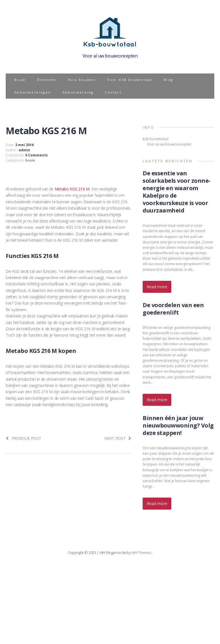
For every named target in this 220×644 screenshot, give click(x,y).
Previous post (23, 438)
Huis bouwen (82, 80)
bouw (30, 160)
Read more (157, 287)
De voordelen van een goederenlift (173, 309)
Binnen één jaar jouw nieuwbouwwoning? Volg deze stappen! (178, 425)
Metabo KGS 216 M (72, 189)
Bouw (20, 80)
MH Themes (141, 552)
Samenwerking (78, 92)
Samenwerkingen (33, 92)
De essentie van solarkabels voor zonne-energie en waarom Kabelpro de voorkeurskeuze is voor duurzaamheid (177, 192)
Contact (113, 92)
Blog (169, 80)
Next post (118, 438)
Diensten (47, 80)
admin (24, 150)
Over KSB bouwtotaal (130, 80)
